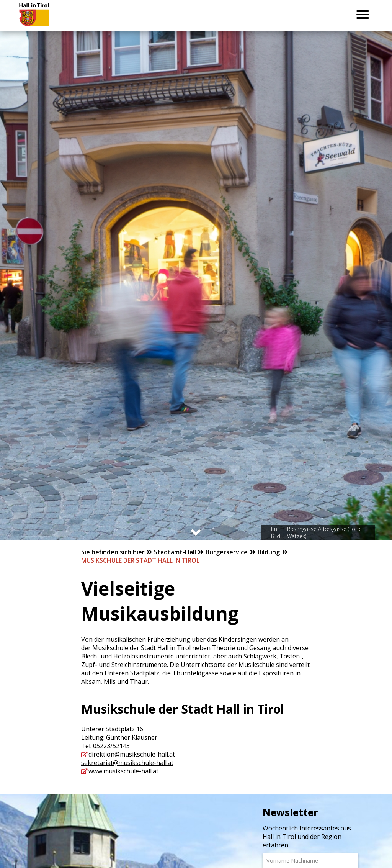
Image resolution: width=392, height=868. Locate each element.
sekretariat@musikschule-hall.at (127, 763)
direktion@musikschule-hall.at (132, 754)
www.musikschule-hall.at (123, 771)
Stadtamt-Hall (176, 552)
